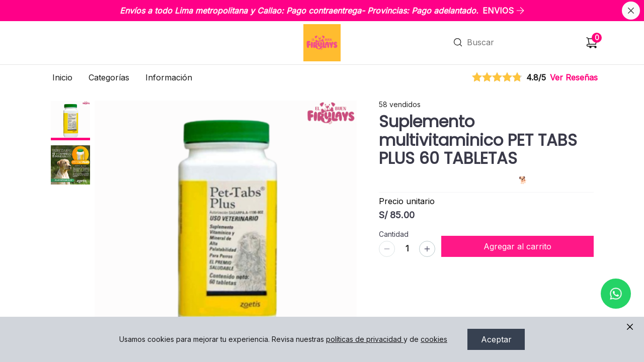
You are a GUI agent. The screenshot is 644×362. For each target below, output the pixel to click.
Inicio (62, 77)
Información (169, 77)
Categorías (109, 77)
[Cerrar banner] (631, 11)
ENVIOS (504, 11)
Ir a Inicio (321, 29)
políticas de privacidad (365, 339)
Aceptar (496, 339)
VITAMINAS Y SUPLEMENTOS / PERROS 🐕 (456, 168)
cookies (434, 339)
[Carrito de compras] (592, 43)
